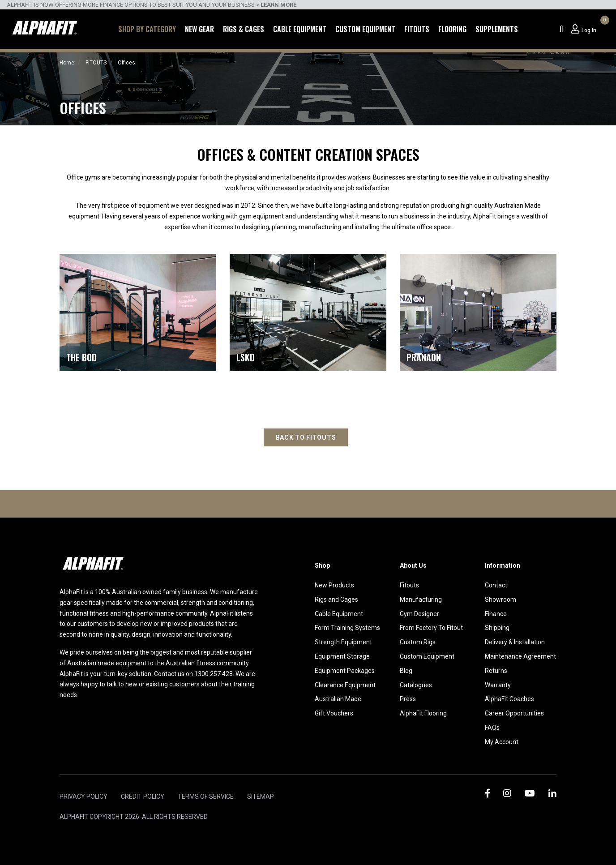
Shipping (497, 628)
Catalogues (416, 685)
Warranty (498, 685)
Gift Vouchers (334, 713)
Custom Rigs (418, 642)
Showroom (500, 600)
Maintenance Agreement (520, 656)
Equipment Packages (345, 671)
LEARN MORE (278, 5)
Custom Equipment (365, 29)
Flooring (452, 29)
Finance (496, 614)
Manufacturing (421, 600)
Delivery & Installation (515, 642)
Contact (496, 585)
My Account (502, 742)
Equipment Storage (342, 656)
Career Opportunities (514, 713)
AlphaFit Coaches (509, 699)
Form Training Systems (347, 628)
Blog (406, 671)
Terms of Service (206, 796)
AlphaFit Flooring (423, 713)
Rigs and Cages (336, 600)
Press (408, 699)
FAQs (492, 728)
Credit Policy (143, 796)
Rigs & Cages (244, 29)
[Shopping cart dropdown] (603, 29)
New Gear (199, 29)
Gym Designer (419, 614)
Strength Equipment (343, 642)
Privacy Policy (83, 796)
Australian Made (338, 699)
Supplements (497, 29)
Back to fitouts (306, 437)
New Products (334, 585)
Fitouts (417, 29)
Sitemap (261, 796)
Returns (496, 671)
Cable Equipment (300, 29)
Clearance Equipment (345, 685)
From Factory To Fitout (431, 628)
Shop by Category (147, 29)
